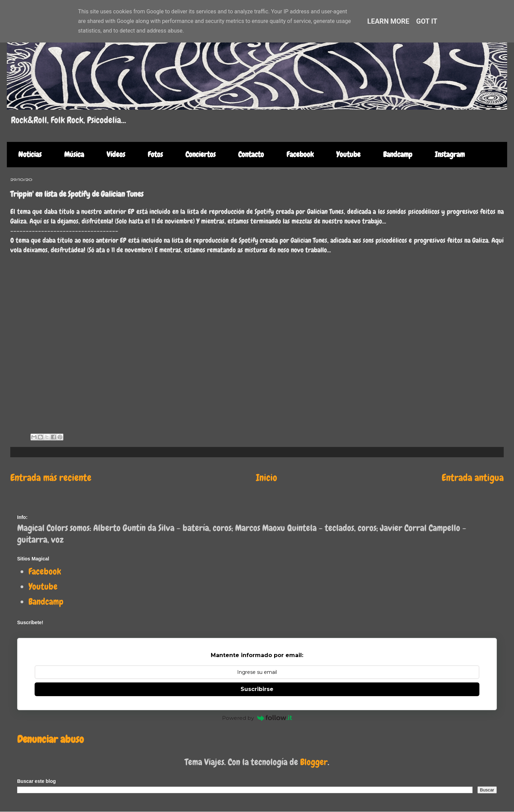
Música (74, 154)
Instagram (450, 154)
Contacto (251, 154)
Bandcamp (398, 154)
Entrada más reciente (51, 478)
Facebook (300, 154)
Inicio (267, 478)
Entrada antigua (473, 478)
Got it (427, 21)
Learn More (388, 21)
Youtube (348, 154)
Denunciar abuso (50, 739)
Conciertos (200, 154)
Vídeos (116, 154)
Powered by (257, 718)
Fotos (155, 154)
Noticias (30, 154)
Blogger (314, 762)
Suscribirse (257, 689)
